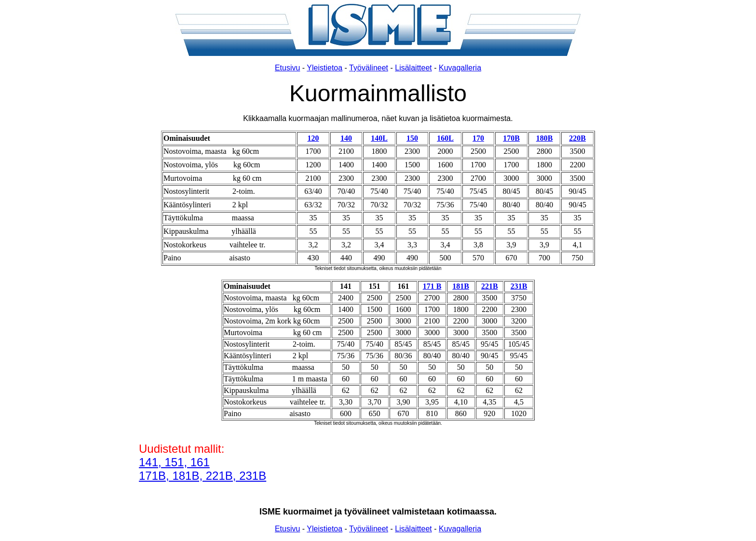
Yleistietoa (324, 68)
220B (577, 138)
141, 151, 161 (174, 462)
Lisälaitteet (413, 68)
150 (412, 138)
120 (313, 138)
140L (379, 138)
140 (346, 138)
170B (511, 138)
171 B (432, 286)
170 (478, 138)
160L (445, 138)
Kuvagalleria (460, 68)
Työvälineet (369, 68)
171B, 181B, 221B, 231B (202, 476)
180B (545, 138)
